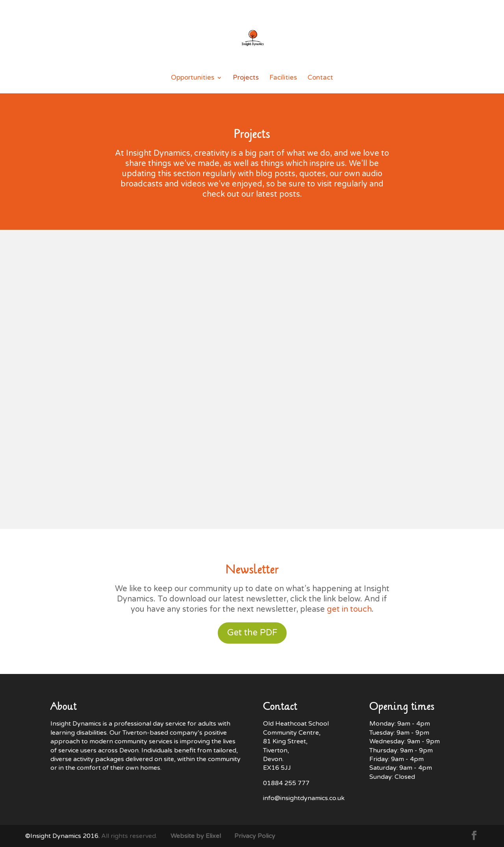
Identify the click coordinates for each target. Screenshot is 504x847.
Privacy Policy (255, 836)
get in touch (349, 609)
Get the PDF (252, 633)
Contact (320, 78)
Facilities (283, 78)
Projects (246, 78)
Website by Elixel (196, 836)
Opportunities (193, 78)
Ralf (31, 372)
